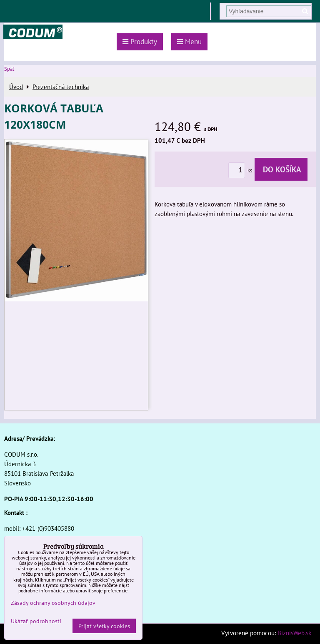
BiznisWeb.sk (294, 633)
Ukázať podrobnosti (36, 621)
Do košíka (281, 169)
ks (241, 170)
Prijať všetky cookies (104, 626)
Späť (9, 69)
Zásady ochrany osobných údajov (53, 603)
